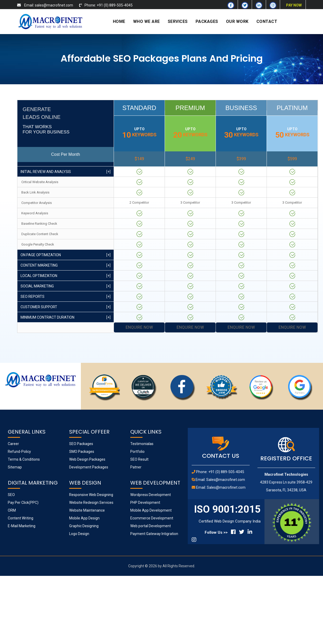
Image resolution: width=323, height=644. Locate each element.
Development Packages (89, 467)
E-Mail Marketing (22, 526)
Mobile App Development (151, 510)
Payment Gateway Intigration (154, 534)
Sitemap (15, 467)
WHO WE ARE (147, 21)
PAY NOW (294, 5)
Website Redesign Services (91, 503)
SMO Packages (82, 452)
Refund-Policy (19, 452)
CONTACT (267, 21)
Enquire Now (139, 327)
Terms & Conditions (24, 459)
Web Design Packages (87, 459)
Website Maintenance (87, 510)
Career (13, 444)
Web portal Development (151, 526)
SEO (11, 495)
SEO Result (139, 459)
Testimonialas (142, 444)
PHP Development (145, 503)
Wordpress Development (151, 495)
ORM (12, 510)
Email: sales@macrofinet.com (49, 5)
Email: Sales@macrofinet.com (220, 480)
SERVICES (178, 21)
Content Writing (21, 518)
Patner (136, 467)
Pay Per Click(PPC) (23, 503)
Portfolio (137, 452)
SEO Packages (81, 444)
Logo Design (79, 534)
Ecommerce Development (152, 518)
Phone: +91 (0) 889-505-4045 (220, 472)
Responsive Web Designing (91, 495)
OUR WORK (237, 21)
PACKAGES (207, 21)
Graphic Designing (84, 526)
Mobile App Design (84, 518)
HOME (119, 21)
